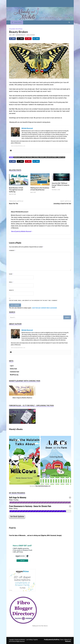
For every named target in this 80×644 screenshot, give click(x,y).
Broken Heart (17, 157)
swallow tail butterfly (51, 157)
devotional (30, 157)
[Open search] (69, 22)
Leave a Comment (31, 35)
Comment (12, 250)
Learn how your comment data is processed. (44, 308)
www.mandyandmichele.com (18, 146)
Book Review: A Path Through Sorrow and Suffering (16, 190)
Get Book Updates (17, 516)
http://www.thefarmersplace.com (43, 486)
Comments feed (14, 372)
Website (11, 290)
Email (11, 282)
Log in (12, 366)
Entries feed (13, 369)
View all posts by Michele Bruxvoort (22, 231)
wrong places (61, 157)
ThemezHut (68, 641)
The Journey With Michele (16, 29)
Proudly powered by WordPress (52, 640)
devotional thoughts (39, 157)
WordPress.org (14, 375)
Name (11, 274)
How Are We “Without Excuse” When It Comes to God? (61, 185)
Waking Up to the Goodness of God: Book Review (40, 189)
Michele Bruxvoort (21, 35)
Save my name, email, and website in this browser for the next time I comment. (33, 300)
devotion (24, 157)
